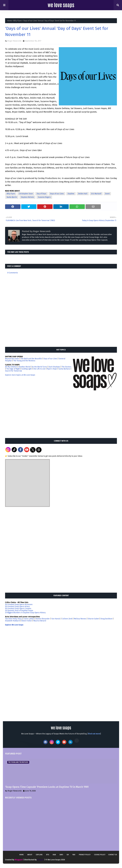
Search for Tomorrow (14, 371)
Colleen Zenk (67, 619)
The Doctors (67, 367)
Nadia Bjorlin (12, 197)
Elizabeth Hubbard (12, 621)
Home (10, 21)
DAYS (61, 855)
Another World (25, 367)
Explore (39, 855)
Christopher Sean (26, 194)
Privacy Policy (85, 855)
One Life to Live (39, 369)
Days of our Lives (57, 194)
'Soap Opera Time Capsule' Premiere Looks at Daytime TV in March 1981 (47, 787)
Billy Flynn (18, 21)
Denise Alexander (43, 619)
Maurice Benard (40, 621)
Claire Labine (29, 619)
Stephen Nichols (27, 197)
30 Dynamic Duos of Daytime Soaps (19, 611)
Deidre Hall (83, 194)
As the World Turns (40, 367)
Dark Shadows (54, 367)
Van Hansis (56, 619)
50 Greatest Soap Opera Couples (18, 609)
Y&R (74, 855)
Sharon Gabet (93, 619)
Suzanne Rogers (44, 197)
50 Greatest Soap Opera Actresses (19, 604)
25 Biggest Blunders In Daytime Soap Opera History (25, 613)
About (30, 855)
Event (107, 194)
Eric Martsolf (96, 194)
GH (68, 855)
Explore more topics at (20, 375)
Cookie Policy (100, 855)
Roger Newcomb (15, 41)
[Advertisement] (27, 414)
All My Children (11, 367)
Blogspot (19, 860)
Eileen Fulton (27, 621)
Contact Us (113, 855)
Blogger (41, 860)
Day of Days (41, 194)
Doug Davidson (106, 619)
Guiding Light (27, 369)
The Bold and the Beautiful (31, 359)
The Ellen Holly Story (13, 619)
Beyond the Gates (12, 359)
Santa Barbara (64, 369)
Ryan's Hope (52, 369)
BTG (48, 855)
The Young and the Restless (24, 361)
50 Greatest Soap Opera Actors (17, 606)
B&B (54, 855)
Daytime (71, 194)
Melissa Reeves (80, 619)
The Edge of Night (13, 369)
